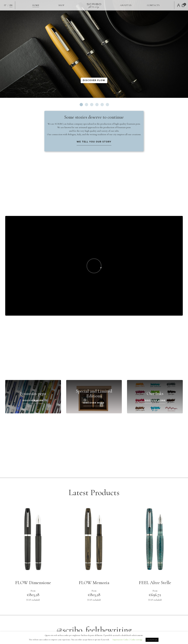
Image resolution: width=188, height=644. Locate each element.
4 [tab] (97, 105)
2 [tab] (86, 105)
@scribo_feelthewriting (94, 630)
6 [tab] (107, 105)
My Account (179, 5)
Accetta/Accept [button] (152, 640)
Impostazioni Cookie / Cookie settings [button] (127, 640)
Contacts (153, 5)
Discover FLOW (94, 80)
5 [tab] (102, 105)
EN (11, 5)
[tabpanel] (94, 49)
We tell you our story (94, 142)
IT (5, 5)
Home (36, 5)
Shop (61, 5)
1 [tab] (81, 105)
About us (126, 5)
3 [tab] (92, 105)
